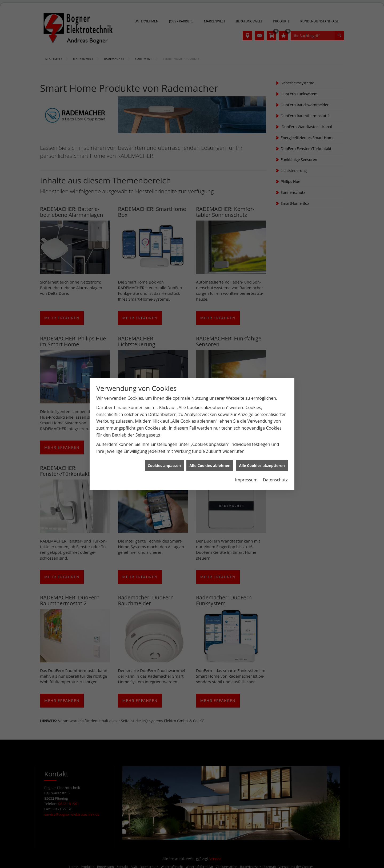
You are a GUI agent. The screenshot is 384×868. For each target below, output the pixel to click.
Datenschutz (275, 480)
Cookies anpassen (164, 466)
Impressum (246, 480)
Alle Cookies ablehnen (210, 466)
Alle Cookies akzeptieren (262, 466)
